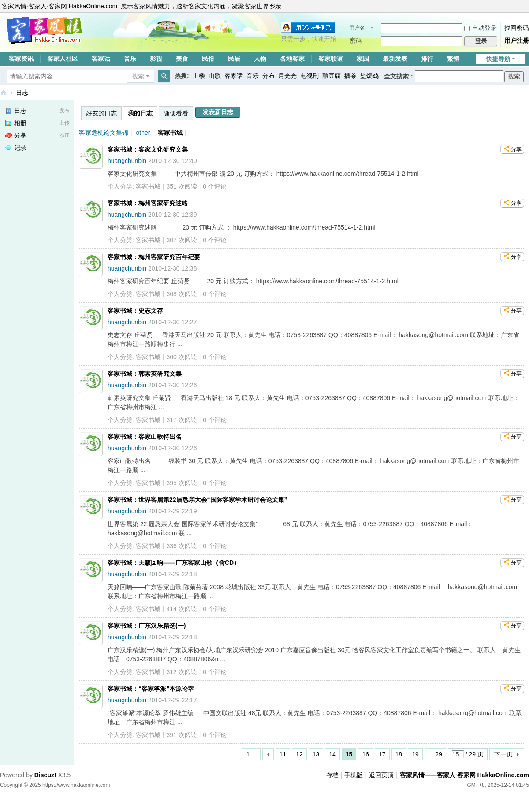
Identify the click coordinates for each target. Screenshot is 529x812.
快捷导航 (498, 59)
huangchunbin (127, 161)
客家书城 (170, 133)
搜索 (138, 76)
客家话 (101, 59)
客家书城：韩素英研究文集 (145, 374)
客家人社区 (63, 59)
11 (283, 754)
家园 (363, 59)
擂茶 (350, 76)
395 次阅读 (181, 483)
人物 (260, 59)
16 (365, 754)
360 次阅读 (181, 357)
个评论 (215, 186)
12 (299, 754)
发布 (64, 111)
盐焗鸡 (369, 76)
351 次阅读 (181, 186)
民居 (234, 59)
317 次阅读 (181, 420)
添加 (64, 135)
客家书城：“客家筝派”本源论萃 (151, 689)
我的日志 (140, 113)
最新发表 (395, 59)
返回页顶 (381, 775)
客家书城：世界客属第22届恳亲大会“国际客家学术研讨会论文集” (197, 500)
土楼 (199, 76)
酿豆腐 (332, 76)
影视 (156, 59)
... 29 (435, 754)
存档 (332, 775)
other (143, 133)
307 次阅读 (181, 240)
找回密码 (517, 28)
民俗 (208, 59)
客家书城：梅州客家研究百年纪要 (154, 257)
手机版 (354, 775)
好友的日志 (101, 113)
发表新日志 (218, 112)
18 (399, 754)
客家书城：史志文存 (135, 311)
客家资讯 (21, 59)
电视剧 (309, 76)
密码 (356, 41)
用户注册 (517, 41)
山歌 (215, 76)
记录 (16, 148)
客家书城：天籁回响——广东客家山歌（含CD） (174, 563)
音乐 (130, 59)
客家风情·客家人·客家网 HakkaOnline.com (60, 6)
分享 (16, 135)
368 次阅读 (181, 294)
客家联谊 (331, 59)
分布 (268, 76)
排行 (427, 59)
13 (316, 754)
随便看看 (176, 113)
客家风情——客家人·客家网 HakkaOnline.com (4, 93)
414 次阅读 (181, 609)
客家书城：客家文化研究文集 (148, 149)
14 (332, 754)
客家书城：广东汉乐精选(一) (147, 626)
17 (382, 754)
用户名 (357, 28)
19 (415, 754)
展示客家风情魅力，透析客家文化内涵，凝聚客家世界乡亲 (201, 6)
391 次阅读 (181, 735)
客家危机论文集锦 (104, 133)
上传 (64, 123)
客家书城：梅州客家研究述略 (148, 203)
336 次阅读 (181, 546)
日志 (22, 93)
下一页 (503, 754)
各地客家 (292, 59)
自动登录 (481, 28)
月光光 (287, 76)
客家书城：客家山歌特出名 (145, 437)
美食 (182, 59)
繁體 (453, 59)
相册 (16, 123)
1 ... (251, 754)
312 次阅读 (181, 672)
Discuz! (45, 775)
